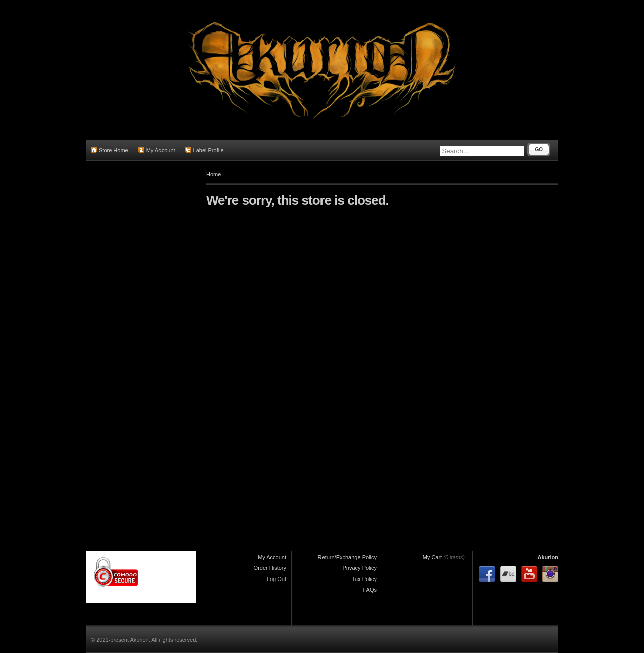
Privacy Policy (360, 568)
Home (214, 174)
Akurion (548, 557)
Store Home (109, 150)
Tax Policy (364, 579)
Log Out (276, 579)
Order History (270, 568)
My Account (157, 150)
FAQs (370, 590)
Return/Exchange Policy (347, 557)
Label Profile (205, 150)
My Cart (432, 557)
